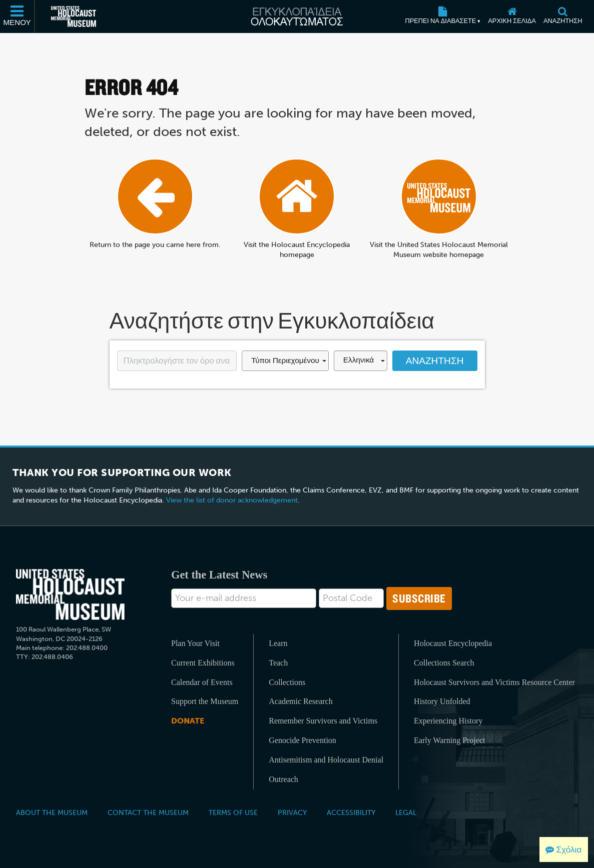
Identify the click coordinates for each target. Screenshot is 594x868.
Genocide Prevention (303, 740)
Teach (278, 663)
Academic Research (301, 701)
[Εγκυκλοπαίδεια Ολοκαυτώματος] (297, 16)
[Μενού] (18, 16)
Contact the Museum (148, 812)
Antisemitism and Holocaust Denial (326, 760)
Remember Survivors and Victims (323, 721)
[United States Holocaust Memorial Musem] (70, 595)
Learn (278, 643)
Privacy (292, 812)
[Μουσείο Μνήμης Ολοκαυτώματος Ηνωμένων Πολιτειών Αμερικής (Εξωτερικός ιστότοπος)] (74, 16)
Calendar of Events (202, 682)
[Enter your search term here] (177, 361)
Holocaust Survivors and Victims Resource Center (494, 682)
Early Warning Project (449, 740)
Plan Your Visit (195, 643)
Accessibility (351, 812)
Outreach (283, 779)
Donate (188, 721)
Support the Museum (205, 701)
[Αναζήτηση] (563, 16)
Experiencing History (448, 721)
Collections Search (444, 663)
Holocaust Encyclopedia (453, 643)
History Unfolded (442, 701)
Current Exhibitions (203, 663)
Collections (287, 682)
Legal (406, 812)
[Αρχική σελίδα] (512, 16)
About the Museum (52, 812)
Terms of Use (233, 812)
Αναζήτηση (435, 361)
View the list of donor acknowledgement (232, 500)
